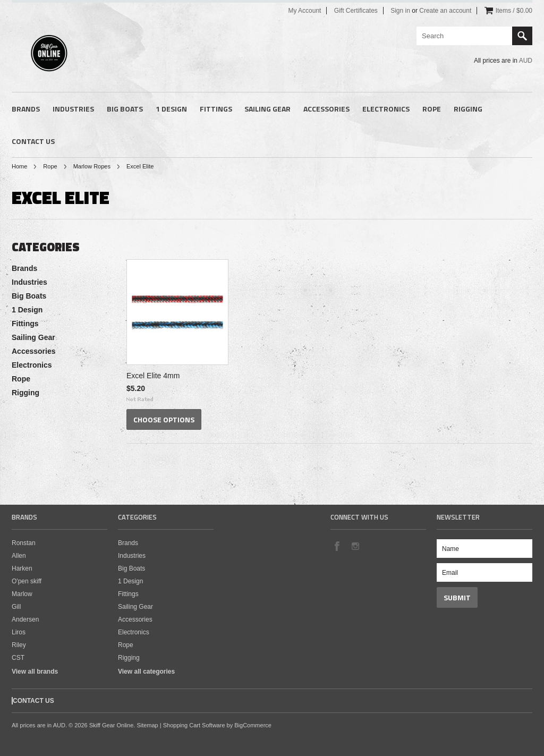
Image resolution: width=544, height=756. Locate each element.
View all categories (146, 672)
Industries (73, 109)
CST (18, 658)
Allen (19, 556)
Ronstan (24, 543)
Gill (16, 607)
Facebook (337, 546)
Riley (19, 645)
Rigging (468, 109)
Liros (19, 632)
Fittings (216, 109)
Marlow (22, 594)
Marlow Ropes (92, 166)
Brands (26, 109)
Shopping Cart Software (194, 725)
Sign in (400, 11)
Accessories (326, 109)
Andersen (25, 619)
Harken (22, 568)
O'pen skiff (27, 581)
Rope (432, 109)
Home (19, 166)
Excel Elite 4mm (153, 376)
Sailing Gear (267, 109)
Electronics (386, 109)
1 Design (171, 109)
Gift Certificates (356, 11)
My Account (304, 11)
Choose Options (164, 419)
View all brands (35, 672)
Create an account (445, 11)
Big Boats (125, 109)
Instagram (355, 546)
